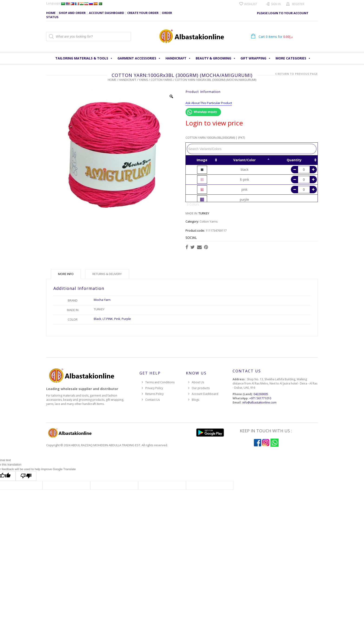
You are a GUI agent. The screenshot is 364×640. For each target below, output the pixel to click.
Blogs (195, 400)
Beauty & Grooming (216, 58)
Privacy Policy (154, 388)
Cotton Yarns (162, 80)
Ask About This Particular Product (209, 103)
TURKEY (204, 213)
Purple (126, 319)
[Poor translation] (26, 476)
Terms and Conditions (160, 382)
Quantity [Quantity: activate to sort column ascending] (294, 160)
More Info (66, 274)
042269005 (261, 394)
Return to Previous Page (298, 74)
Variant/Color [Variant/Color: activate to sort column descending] (244, 160)
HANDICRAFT (178, 58)
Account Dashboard (205, 394)
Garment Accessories (139, 58)
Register (298, 4)
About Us (198, 382)
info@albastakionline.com (259, 402)
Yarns (143, 80)
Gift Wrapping (256, 58)
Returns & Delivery (107, 274)
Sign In (276, 4)
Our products (201, 388)
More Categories (293, 58)
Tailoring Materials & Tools (84, 58)
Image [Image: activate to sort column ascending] (202, 160)
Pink (117, 319)
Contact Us (153, 400)
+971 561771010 (260, 398)
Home (112, 80)
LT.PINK (108, 319)
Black (97, 319)
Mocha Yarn (102, 300)
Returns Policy (154, 394)
